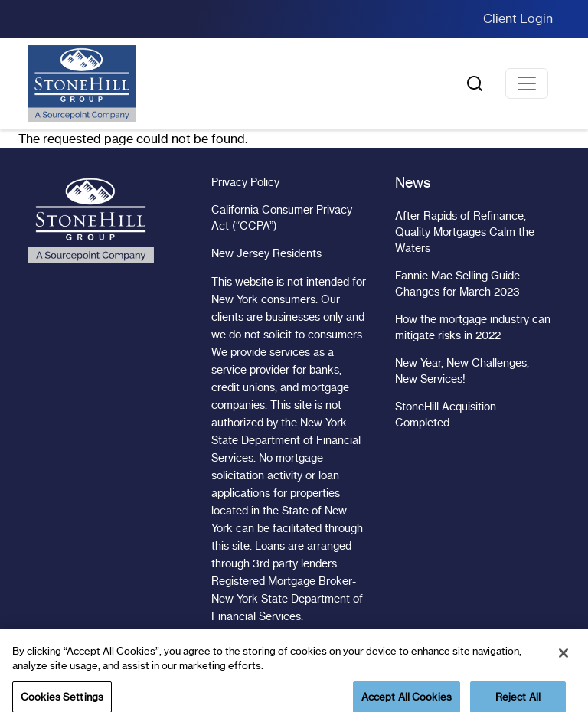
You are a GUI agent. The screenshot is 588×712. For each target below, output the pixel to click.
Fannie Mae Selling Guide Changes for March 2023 (457, 284)
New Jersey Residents (266, 253)
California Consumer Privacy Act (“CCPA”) (282, 218)
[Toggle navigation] (527, 83)
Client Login (518, 18)
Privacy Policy (245, 182)
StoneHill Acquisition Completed (446, 415)
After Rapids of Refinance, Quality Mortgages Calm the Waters (465, 232)
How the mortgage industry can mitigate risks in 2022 (473, 327)
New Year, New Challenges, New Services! (462, 371)
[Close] (563, 661)
